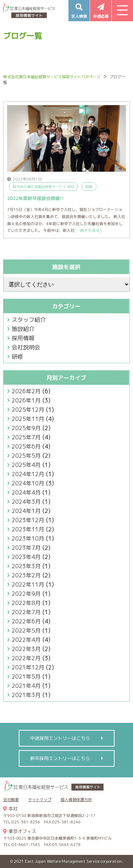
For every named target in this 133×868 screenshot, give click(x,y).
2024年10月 (28, 483)
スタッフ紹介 (29, 320)
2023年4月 (26, 557)
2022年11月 (28, 584)
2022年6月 (26, 621)
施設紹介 (23, 329)
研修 (17, 356)
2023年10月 (28, 538)
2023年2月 (26, 575)
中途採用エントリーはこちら (60, 738)
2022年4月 (26, 640)
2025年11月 (28, 419)
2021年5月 (26, 676)
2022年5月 (26, 630)
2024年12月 (28, 474)
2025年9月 (26, 428)
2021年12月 (28, 667)
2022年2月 (26, 658)
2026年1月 (26, 400)
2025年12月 (28, 410)
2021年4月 (26, 686)
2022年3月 (26, 649)
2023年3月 (26, 566)
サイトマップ (40, 800)
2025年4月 (26, 465)
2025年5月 (26, 456)
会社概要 (11, 800)
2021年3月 (26, 695)
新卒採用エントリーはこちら (60, 758)
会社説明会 (26, 347)
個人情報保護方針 (76, 800)
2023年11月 (28, 529)
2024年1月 (26, 511)
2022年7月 (26, 612)
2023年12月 (28, 520)
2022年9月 (26, 594)
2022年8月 (26, 603)
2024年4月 (26, 492)
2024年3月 (26, 502)
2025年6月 (26, 446)
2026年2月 (26, 391)
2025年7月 (26, 437)
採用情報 (23, 338)
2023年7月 (26, 548)
